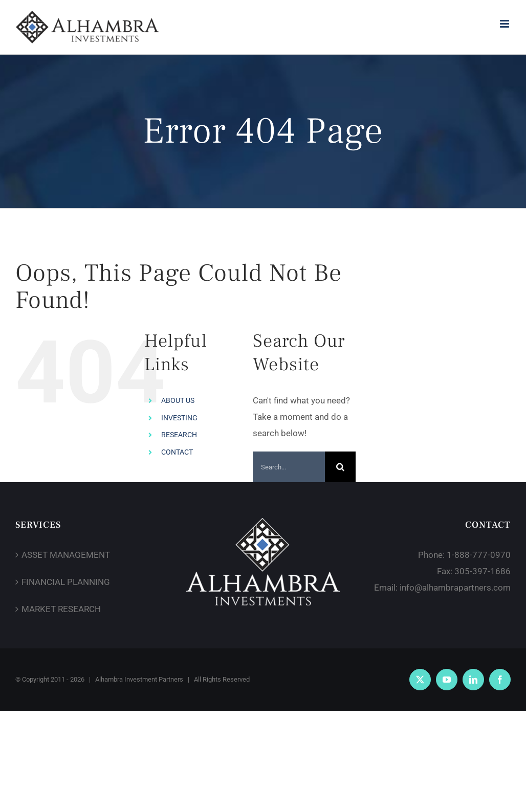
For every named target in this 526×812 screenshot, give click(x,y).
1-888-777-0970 (479, 555)
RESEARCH (179, 435)
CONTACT (177, 452)
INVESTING (179, 418)
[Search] (340, 467)
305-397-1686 (483, 571)
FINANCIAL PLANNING (66, 582)
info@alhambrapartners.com (455, 588)
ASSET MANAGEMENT (66, 555)
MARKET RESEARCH (61, 609)
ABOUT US (178, 400)
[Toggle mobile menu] (505, 24)
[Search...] (289, 467)
